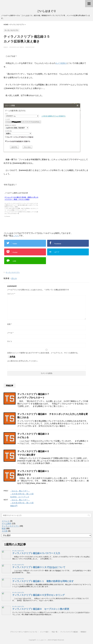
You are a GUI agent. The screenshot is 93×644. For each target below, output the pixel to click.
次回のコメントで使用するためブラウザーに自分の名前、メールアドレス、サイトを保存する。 (43, 353)
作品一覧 (55, 632)
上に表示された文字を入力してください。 (23, 361)
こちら (16, 236)
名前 (9, 324)
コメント (11, 294)
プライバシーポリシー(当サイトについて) (24, 632)
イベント (6, 521)
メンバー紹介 (44, 632)
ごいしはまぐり (46, 11)
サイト (10, 341)
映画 (4, 529)
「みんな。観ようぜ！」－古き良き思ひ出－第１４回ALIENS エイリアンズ (22, 494)
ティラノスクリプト (13, 272)
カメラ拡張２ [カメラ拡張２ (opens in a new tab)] (61, 63)
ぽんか (14, 278)
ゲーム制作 (7, 524)
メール (10, 333)
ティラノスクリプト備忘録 (69, 632)
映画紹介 (84, 632)
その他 (5, 531)
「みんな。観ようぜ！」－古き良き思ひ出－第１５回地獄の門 (22, 503)
